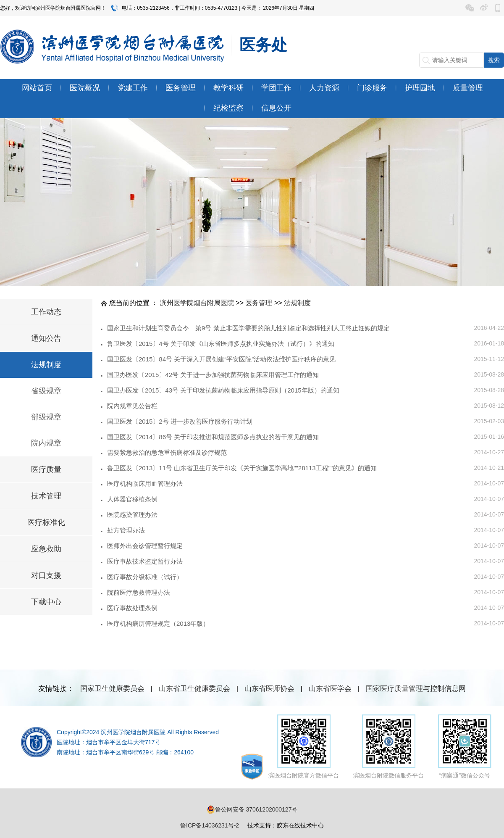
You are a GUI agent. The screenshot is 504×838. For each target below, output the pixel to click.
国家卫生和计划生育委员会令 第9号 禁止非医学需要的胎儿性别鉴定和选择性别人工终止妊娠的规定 (248, 328)
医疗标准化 (46, 522)
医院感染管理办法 (132, 515)
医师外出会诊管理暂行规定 (145, 546)
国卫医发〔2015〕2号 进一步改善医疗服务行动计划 (180, 421)
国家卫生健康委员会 (112, 689)
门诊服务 (372, 88)
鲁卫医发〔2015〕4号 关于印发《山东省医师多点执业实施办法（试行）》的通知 (221, 344)
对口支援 (46, 575)
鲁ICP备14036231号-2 (210, 825)
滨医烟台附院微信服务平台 (388, 747)
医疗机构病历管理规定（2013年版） (158, 623)
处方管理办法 (126, 530)
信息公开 (276, 108)
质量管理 (468, 88)
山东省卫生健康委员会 (194, 689)
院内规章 (46, 443)
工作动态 (46, 312)
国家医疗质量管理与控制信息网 (416, 689)
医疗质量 (46, 469)
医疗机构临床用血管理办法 (145, 484)
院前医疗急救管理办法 (139, 592)
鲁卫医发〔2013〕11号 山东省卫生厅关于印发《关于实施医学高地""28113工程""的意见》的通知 (242, 468)
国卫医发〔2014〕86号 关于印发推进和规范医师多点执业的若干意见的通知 (213, 437)
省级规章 (46, 391)
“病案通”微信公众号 (465, 747)
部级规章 (46, 417)
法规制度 (46, 365)
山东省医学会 (330, 689)
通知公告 (46, 338)
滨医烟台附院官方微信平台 (304, 747)
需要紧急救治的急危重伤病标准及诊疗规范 (167, 452)
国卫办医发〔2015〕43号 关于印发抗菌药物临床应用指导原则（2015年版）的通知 (223, 390)
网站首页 (37, 88)
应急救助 (46, 549)
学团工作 (276, 88)
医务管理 (181, 88)
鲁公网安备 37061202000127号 (252, 809)
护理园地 (420, 88)
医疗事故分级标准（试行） (145, 577)
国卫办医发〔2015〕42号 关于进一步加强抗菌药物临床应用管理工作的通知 (213, 375)
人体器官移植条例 (132, 499)
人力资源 (324, 88)
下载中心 (46, 602)
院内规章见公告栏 (132, 406)
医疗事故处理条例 (132, 608)
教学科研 (228, 88)
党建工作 (133, 88)
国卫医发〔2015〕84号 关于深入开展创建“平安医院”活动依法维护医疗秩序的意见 (221, 359)
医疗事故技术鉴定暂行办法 (145, 561)
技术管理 (46, 496)
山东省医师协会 (269, 689)
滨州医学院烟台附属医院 (197, 303)
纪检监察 (228, 108)
